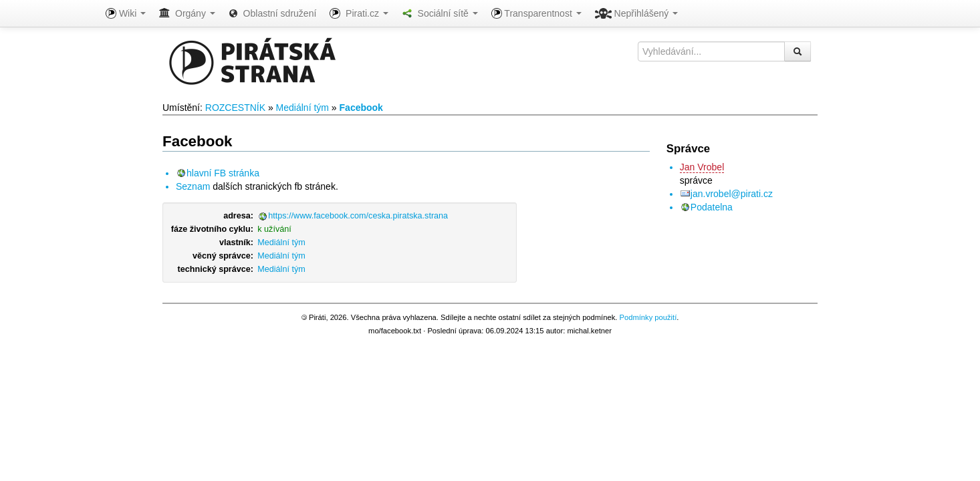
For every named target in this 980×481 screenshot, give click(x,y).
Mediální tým (302, 108)
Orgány (187, 13)
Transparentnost (536, 13)
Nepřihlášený (637, 13)
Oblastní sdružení (273, 13)
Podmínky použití (648, 317)
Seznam (193, 186)
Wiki (126, 13)
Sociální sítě (440, 13)
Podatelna (712, 207)
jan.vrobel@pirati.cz (732, 194)
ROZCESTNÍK (235, 108)
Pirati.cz (359, 13)
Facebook (361, 108)
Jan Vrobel (702, 167)
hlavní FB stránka (223, 173)
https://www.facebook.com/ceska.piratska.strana (358, 216)
